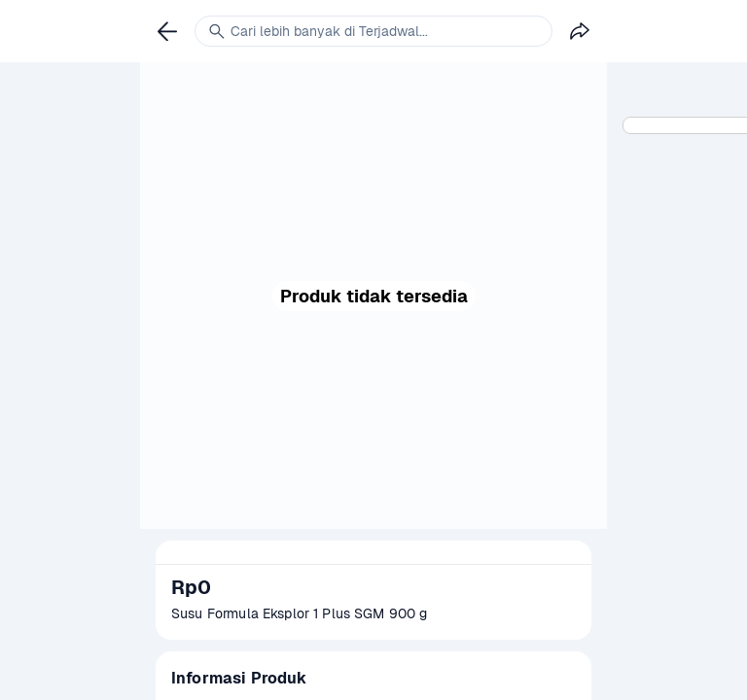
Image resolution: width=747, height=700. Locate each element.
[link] (167, 31)
